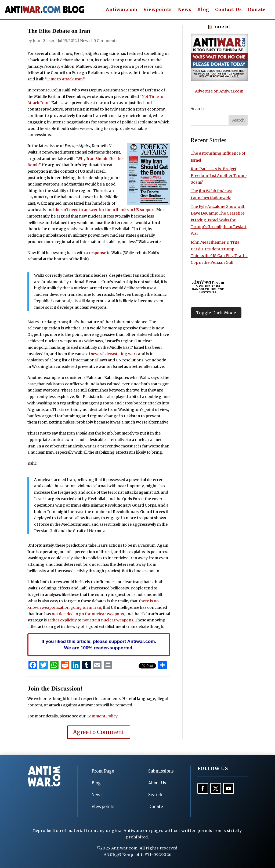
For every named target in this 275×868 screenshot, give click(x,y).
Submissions (161, 771)
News (185, 10)
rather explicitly (62, 620)
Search (155, 795)
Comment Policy (102, 716)
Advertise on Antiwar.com (219, 91)
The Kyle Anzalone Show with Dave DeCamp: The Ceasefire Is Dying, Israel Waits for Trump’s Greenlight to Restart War (219, 220)
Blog (203, 10)
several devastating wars (114, 354)
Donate (257, 10)
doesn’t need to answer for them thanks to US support (105, 210)
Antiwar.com (122, 10)
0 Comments (105, 41)
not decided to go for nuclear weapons (88, 614)
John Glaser (44, 41)
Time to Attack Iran (65, 79)
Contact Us (229, 10)
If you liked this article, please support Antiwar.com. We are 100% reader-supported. (99, 645)
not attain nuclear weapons (108, 620)
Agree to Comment (99, 732)
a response (96, 253)
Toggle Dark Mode (216, 313)
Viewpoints (158, 10)
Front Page (103, 771)
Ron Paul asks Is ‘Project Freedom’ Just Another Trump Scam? (219, 176)
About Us (157, 783)
